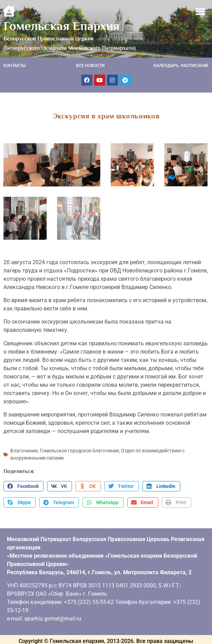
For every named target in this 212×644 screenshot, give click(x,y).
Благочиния (24, 450)
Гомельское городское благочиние (79, 450)
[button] (201, 12)
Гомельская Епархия (62, 26)
